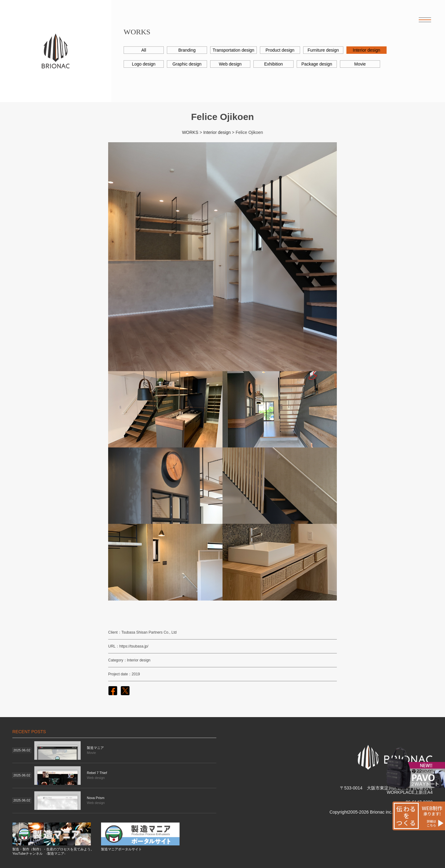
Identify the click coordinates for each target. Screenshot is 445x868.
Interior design (367, 50)
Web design (230, 64)
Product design (280, 50)
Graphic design (187, 64)
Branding (187, 50)
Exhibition (274, 64)
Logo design (144, 64)
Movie (360, 64)
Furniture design (323, 50)
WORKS (190, 132)
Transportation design (233, 50)
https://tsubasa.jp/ (134, 646)
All (144, 50)
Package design (317, 64)
